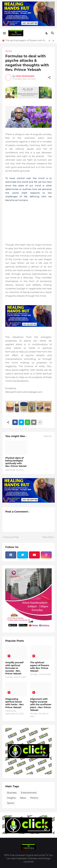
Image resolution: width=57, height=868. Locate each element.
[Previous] (49, 41)
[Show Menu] (4, 33)
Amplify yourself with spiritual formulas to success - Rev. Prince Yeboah (14, 668)
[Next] (53, 41)
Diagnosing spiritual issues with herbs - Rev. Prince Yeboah (15, 703)
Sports (11, 803)
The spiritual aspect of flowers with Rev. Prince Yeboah (26, 40)
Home (9, 51)
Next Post (48, 537)
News (23, 798)
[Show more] (40, 422)
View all (48, 436)
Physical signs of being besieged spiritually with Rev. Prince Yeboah (16, 462)
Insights (11, 798)
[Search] (53, 33)
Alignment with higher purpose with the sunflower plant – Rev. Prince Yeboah (41, 705)
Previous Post (11, 537)
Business (12, 793)
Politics (34, 798)
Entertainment (29, 793)
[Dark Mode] (47, 33)
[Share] (49, 77)
